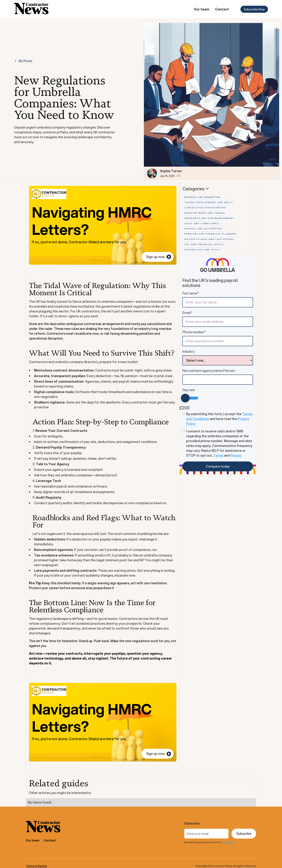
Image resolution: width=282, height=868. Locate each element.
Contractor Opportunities (205, 208)
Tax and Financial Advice (204, 245)
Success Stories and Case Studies (209, 239)
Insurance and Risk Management (209, 218)
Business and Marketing (203, 197)
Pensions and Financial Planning (210, 234)
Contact (222, 9)
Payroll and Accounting (203, 229)
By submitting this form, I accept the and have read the (219, 419)
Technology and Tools (202, 250)
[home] (31, 9)
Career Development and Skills (209, 203)
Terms (218, 455)
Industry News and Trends (205, 213)
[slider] (185, 398)
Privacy (236, 455)
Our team (202, 9)
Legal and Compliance (202, 224)
